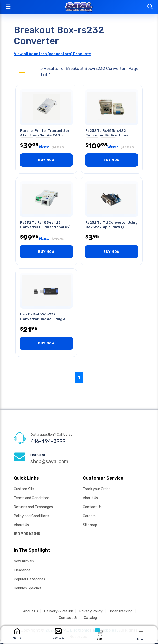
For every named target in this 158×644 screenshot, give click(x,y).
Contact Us (92, 507)
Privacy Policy (91, 612)
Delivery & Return (59, 612)
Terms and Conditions (32, 499)
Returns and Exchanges (33, 507)
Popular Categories (30, 580)
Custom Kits (24, 490)
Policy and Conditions (31, 516)
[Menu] (141, 631)
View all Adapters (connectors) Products (53, 54)
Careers (89, 516)
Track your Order (96, 490)
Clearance (22, 571)
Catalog (90, 618)
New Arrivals (24, 562)
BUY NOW (46, 160)
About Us (21, 525)
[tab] (22, 72)
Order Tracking (121, 612)
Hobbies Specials (28, 589)
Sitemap (90, 525)
